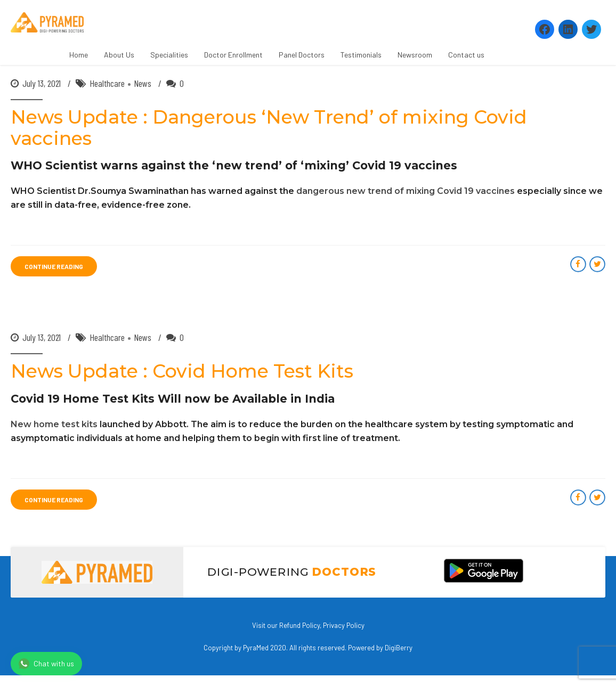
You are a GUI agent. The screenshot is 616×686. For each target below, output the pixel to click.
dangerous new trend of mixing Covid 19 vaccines (406, 191)
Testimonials (361, 55)
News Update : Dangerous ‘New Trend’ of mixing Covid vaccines (269, 128)
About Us (119, 55)
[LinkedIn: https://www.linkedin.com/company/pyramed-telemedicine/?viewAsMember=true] (568, 29)
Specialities (169, 55)
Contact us (466, 55)
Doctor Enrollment (233, 55)
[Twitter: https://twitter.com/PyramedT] (591, 29)
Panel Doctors (302, 55)
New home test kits (54, 424)
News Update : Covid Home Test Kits (182, 371)
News (143, 84)
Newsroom (415, 55)
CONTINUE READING (54, 267)
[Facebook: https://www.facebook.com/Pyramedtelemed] (545, 29)
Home (79, 55)
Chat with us (46, 664)
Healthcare (107, 84)
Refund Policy (299, 625)
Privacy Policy (344, 625)
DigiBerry (399, 648)
